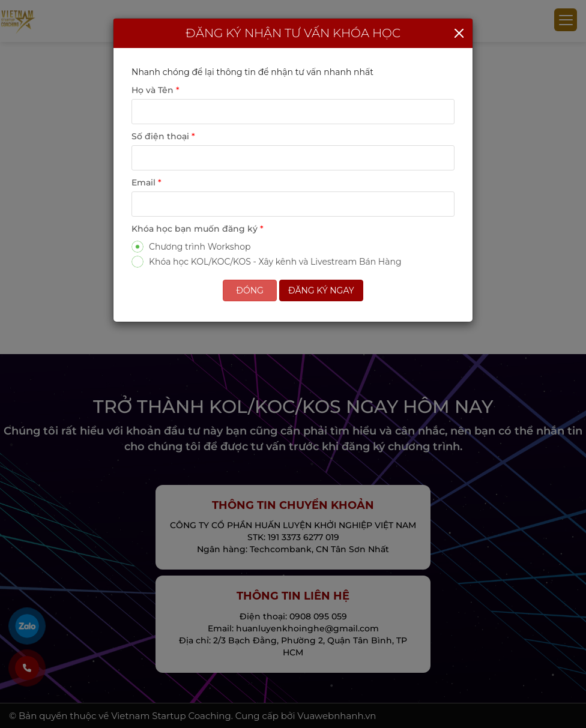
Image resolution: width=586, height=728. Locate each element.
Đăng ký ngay (321, 290)
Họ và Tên (156, 90)
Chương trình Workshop (191, 246)
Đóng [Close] (250, 290)
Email (146, 182)
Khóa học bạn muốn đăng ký (198, 229)
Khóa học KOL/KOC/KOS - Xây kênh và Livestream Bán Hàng (267, 261)
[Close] (459, 33)
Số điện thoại (163, 136)
